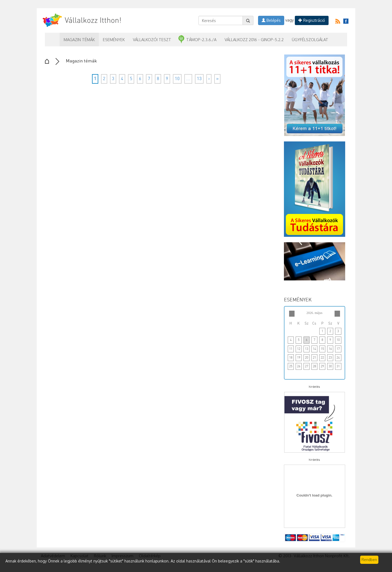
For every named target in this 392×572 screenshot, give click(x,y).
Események (114, 40)
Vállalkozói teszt (152, 40)
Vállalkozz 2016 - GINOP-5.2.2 (254, 40)
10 (177, 79)
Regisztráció (312, 20)
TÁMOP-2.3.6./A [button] (201, 40)
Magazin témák (79, 40)
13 (199, 79)
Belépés (271, 20)
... (188, 79)
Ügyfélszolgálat (310, 40)
